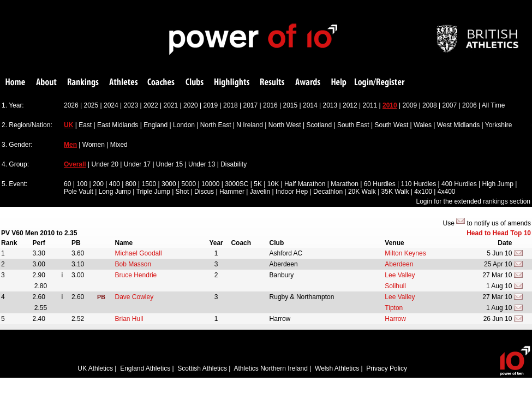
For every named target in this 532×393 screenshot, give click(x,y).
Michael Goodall (139, 253)
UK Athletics (95, 368)
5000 (189, 184)
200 (98, 184)
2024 (111, 105)
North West (285, 125)
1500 (149, 184)
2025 (91, 105)
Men (70, 145)
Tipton (394, 308)
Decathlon (328, 192)
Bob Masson (133, 264)
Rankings (83, 83)
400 (115, 184)
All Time (494, 105)
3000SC (237, 184)
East (85, 125)
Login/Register (380, 83)
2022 (151, 105)
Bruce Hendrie (136, 275)
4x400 (447, 192)
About (46, 83)
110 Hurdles (418, 184)
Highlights (232, 83)
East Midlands (118, 125)
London (184, 125)
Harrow (395, 319)
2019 (211, 105)
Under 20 (105, 164)
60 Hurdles (380, 184)
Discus (204, 192)
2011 (370, 105)
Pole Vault (79, 192)
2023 (131, 105)
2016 (270, 105)
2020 (191, 105)
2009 (410, 105)
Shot (183, 192)
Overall (75, 164)
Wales (423, 125)
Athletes (124, 83)
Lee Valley (400, 275)
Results (272, 83)
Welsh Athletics (337, 368)
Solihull (395, 286)
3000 (169, 184)
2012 (350, 105)
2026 (71, 105)
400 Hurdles (459, 184)
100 (82, 184)
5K (258, 184)
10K (273, 184)
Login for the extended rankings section (473, 201)
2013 (330, 105)
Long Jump (115, 192)
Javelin (260, 192)
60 (67, 184)
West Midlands (458, 125)
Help (339, 83)
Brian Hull (129, 319)
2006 (470, 105)
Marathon (345, 184)
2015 (291, 105)
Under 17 (137, 164)
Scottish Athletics (202, 368)
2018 (231, 105)
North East (216, 125)
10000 (210, 184)
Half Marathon (305, 184)
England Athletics (145, 368)
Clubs (195, 83)
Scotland (319, 125)
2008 (430, 105)
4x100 (423, 192)
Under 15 (169, 164)
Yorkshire (499, 125)
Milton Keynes (405, 253)
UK (68, 125)
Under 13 (202, 164)
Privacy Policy (387, 368)
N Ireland (250, 125)
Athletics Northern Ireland (271, 368)
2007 (450, 105)
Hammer (232, 192)
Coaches (161, 83)
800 (131, 184)
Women (94, 145)
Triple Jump (153, 192)
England (156, 125)
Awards (308, 83)
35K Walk (395, 192)
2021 (171, 105)
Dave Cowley (135, 297)
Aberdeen (399, 264)
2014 (310, 105)
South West (391, 125)
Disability (234, 164)
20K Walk (362, 192)
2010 (390, 105)
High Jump (497, 184)
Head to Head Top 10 (499, 233)
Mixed (119, 145)
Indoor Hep (292, 192)
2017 (251, 105)
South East (353, 125)
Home (15, 83)
